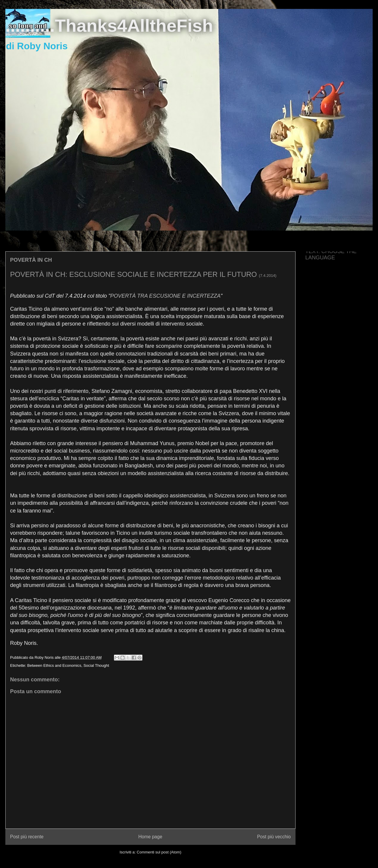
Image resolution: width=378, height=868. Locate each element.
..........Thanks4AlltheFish (109, 26)
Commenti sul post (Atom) (159, 852)
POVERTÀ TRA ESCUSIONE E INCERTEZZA (166, 296)
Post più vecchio (274, 837)
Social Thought (96, 665)
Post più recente (27, 837)
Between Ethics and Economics (54, 665)
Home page (150, 837)
